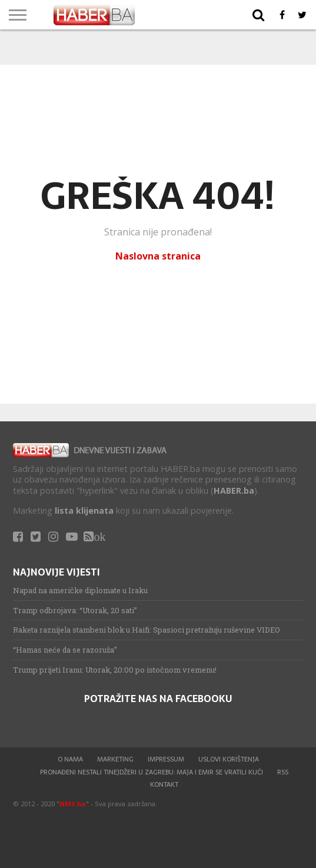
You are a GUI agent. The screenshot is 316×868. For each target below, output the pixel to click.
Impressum (166, 759)
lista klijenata (84, 511)
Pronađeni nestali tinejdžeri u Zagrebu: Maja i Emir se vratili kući (152, 772)
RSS (283, 772)
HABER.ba (234, 490)
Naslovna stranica (158, 256)
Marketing (115, 759)
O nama (70, 759)
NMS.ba (73, 804)
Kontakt (164, 784)
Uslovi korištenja (229, 759)
